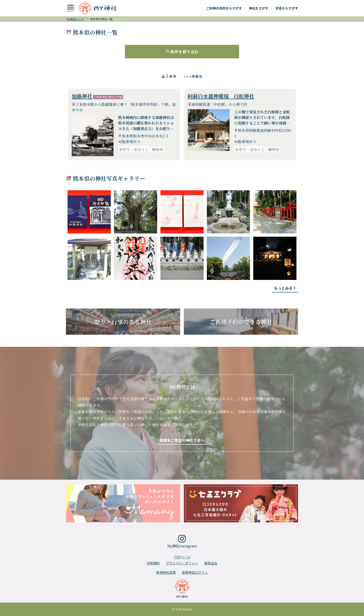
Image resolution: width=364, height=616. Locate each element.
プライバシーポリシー (182, 563)
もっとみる (285, 288)
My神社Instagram (182, 542)
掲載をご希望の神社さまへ (182, 440)
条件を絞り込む (182, 52)
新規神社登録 (166, 572)
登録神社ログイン (195, 572)
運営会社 (211, 563)
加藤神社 (82, 96)
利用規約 (153, 563)
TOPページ (182, 557)
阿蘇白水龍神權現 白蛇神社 (221, 96)
